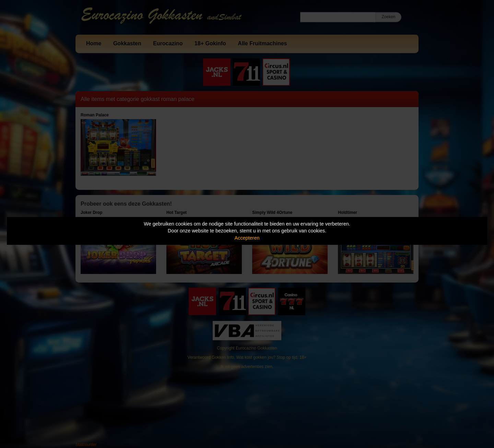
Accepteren (247, 238)
